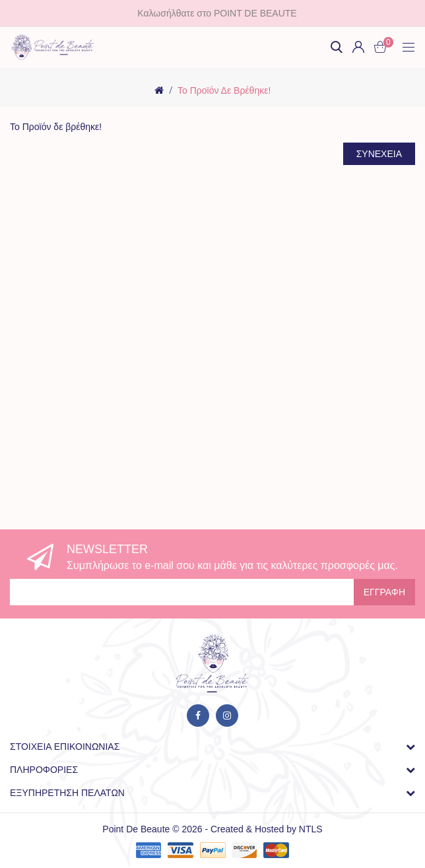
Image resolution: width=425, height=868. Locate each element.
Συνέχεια (379, 154)
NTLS (311, 829)
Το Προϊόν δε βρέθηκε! (224, 90)
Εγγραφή (384, 592)
